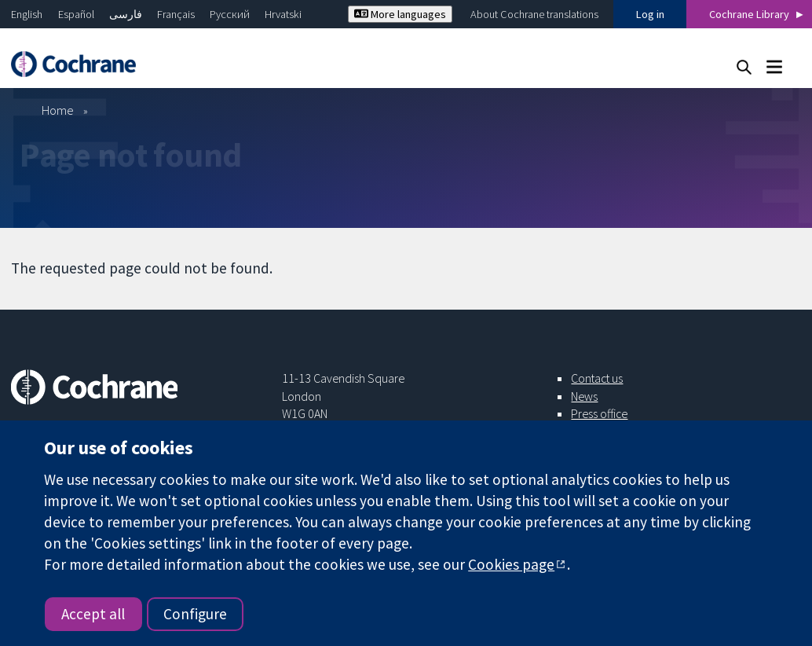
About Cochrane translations (534, 14)
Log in (650, 14)
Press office (599, 413)
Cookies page (511, 564)
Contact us (597, 378)
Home (58, 110)
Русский (230, 14)
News (584, 396)
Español (76, 14)
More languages (400, 14)
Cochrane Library (749, 14)
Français (176, 14)
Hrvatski (283, 14)
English (27, 14)
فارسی (126, 14)
